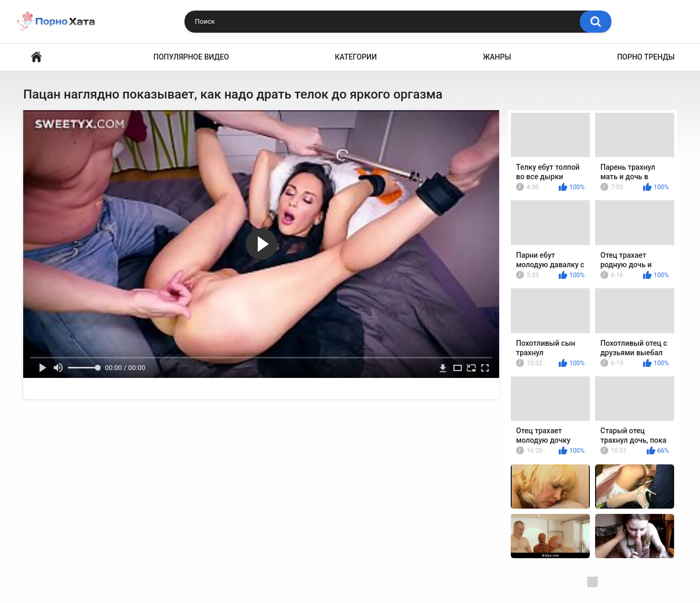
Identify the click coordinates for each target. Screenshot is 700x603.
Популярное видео (191, 57)
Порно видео (36, 57)
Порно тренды (646, 57)
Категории (356, 57)
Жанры (497, 57)
